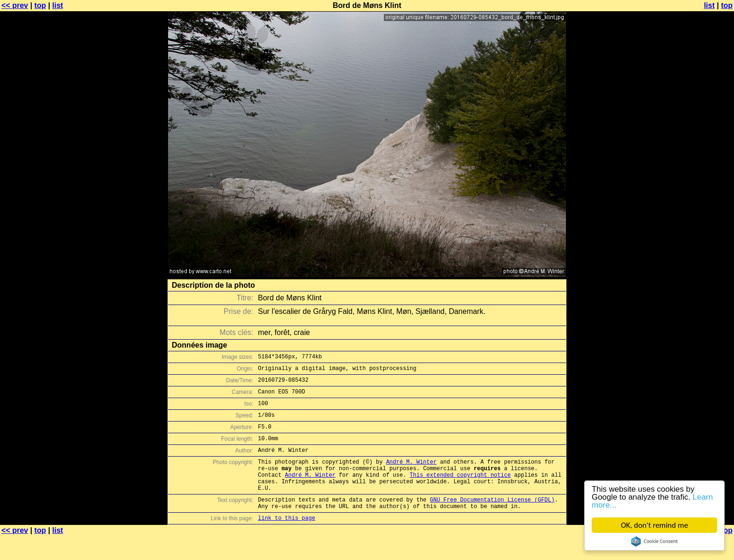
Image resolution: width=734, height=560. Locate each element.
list (58, 5)
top (40, 5)
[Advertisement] (696, 232)
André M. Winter (411, 476)
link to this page (286, 542)
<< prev (15, 5)
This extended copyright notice (460, 491)
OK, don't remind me (654, 525)
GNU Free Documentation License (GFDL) (492, 520)
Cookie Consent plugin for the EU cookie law (654, 541)
